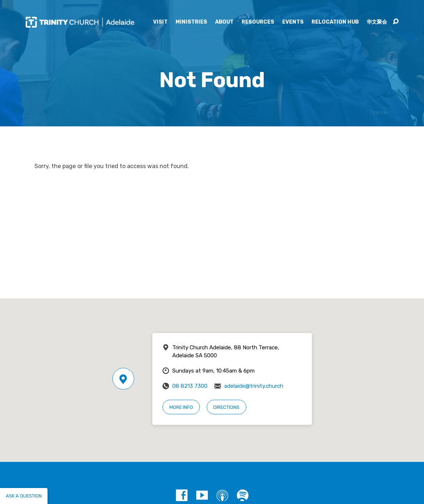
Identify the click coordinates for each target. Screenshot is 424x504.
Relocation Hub (335, 22)
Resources (258, 22)
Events (293, 22)
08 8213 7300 (190, 386)
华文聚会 (377, 22)
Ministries (191, 22)
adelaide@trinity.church (254, 386)
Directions (226, 407)
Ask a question (24, 496)
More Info (181, 407)
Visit (160, 22)
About (224, 22)
